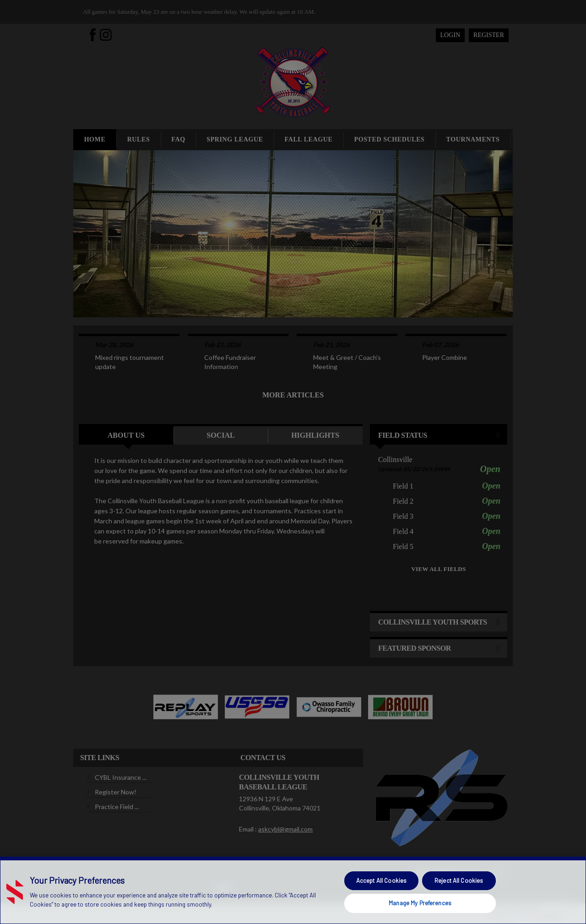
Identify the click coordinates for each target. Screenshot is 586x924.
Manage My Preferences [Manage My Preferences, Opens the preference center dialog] (420, 903)
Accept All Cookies (381, 881)
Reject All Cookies (459, 881)
